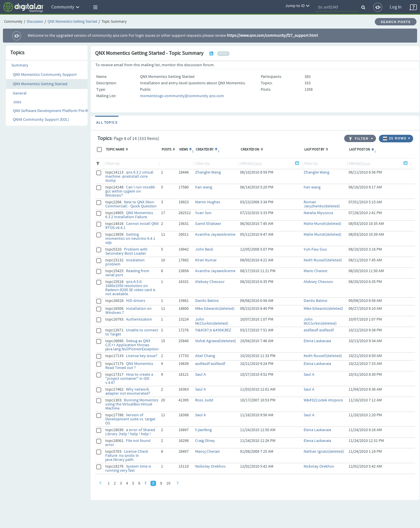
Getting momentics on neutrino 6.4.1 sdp (130, 239)
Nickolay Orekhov (210, 466)
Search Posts (396, 22)
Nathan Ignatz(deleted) (324, 452)
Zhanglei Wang (208, 172)
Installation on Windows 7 (128, 311)
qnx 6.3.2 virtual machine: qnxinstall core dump (129, 176)
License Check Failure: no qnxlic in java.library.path (127, 456)
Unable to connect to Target (132, 332)
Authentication (139, 319)
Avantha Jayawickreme (215, 235)
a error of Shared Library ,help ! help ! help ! (130, 432)
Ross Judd (204, 400)
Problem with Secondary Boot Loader (126, 251)
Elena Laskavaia (317, 341)
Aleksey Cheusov (210, 282)
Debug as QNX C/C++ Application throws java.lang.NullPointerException (132, 345)
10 (168, 483)
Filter (359, 139)
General (20, 93)
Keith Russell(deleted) (323, 260)
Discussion (35, 22)
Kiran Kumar (206, 260)
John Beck (204, 249)
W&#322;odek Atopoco (323, 400)
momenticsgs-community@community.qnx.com (182, 96)
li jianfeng (203, 430)
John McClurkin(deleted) (212, 321)
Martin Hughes (208, 202)
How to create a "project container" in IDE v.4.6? (129, 379)
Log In (396, 7)
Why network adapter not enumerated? (128, 391)
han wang (204, 187)
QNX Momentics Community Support (45, 75)
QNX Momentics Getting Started (72, 22)
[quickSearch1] (337, 7)
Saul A (201, 375)
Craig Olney (205, 441)
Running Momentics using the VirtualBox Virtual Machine (132, 404)
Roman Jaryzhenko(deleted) (322, 204)
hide (223, 54)
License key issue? (142, 356)
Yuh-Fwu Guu (315, 249)
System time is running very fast (128, 468)
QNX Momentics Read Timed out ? (129, 366)
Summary (20, 65)
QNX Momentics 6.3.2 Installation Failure (129, 215)
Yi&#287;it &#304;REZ (213, 330)
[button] (94, 7)
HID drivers (136, 301)
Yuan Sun (203, 213)
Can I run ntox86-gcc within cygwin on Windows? (131, 191)
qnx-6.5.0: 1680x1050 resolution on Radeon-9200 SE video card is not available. (130, 288)
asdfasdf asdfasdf (319, 330)
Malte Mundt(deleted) (322, 224)
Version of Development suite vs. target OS (130, 419)
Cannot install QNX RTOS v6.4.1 (132, 226)
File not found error (128, 443)
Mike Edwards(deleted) (215, 309)
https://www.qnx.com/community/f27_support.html (272, 36)
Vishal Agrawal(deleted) (216, 341)
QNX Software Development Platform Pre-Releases (57, 111)
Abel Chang (205, 356)
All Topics (107, 123)
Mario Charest (316, 271)
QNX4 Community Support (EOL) (41, 120)
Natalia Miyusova (318, 213)
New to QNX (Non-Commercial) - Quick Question (131, 204)
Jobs (17, 102)
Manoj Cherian (208, 452)
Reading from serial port (127, 273)
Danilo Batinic (207, 301)
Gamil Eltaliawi (208, 224)
